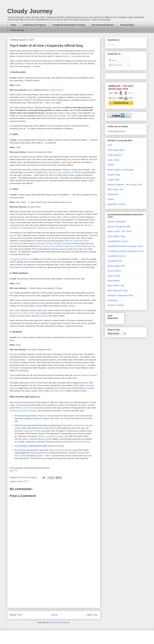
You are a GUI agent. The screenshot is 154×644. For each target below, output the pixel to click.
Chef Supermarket (116, 150)
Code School (113, 160)
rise (41, 51)
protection (65, 56)
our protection (78, 425)
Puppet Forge (114, 175)
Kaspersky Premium (20, 259)
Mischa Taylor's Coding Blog (121, 170)
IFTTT (15, 471)
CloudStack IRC (115, 261)
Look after (26, 408)
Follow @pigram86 (116, 131)
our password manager (54, 436)
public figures (81, 365)
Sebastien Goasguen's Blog (120, 295)
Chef (110, 145)
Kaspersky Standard (73, 246)
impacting (44, 316)
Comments (115, 65)
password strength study (60, 116)
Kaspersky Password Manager (48, 243)
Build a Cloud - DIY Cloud (119, 231)
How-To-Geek (114, 276)
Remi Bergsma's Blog (117, 290)
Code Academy (115, 155)
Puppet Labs (113, 180)
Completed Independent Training (69, 25)
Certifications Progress (34, 25)
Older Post (92, 615)
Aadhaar (71, 306)
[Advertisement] (54, 587)
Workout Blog (127, 25)
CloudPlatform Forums (118, 241)
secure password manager (25, 411)
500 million (51, 217)
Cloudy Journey (30, 11)
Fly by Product (114, 271)
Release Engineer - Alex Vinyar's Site (125, 185)
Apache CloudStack (117, 222)
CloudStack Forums (117, 256)
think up (18, 456)
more (22, 267)
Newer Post (16, 615)
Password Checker (89, 375)
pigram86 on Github (117, 204)
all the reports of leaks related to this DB (60, 172)
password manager (63, 450)
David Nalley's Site (116, 266)
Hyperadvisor (114, 281)
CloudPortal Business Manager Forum (125, 246)
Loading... (112, 45)
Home (13, 25)
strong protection (56, 90)
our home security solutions (51, 246)
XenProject (112, 300)
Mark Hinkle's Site (116, 286)
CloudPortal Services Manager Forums (126, 251)
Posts (113, 60)
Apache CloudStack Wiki (119, 227)
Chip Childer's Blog (116, 236)
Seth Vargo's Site (115, 189)
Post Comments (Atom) (60, 622)
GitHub (111, 165)
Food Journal (17, 30)
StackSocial (113, 194)
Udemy (111, 199)
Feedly (19, 481)
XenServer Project (116, 305)
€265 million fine (56, 391)
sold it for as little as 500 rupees (27, 313)
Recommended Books (103, 25)
